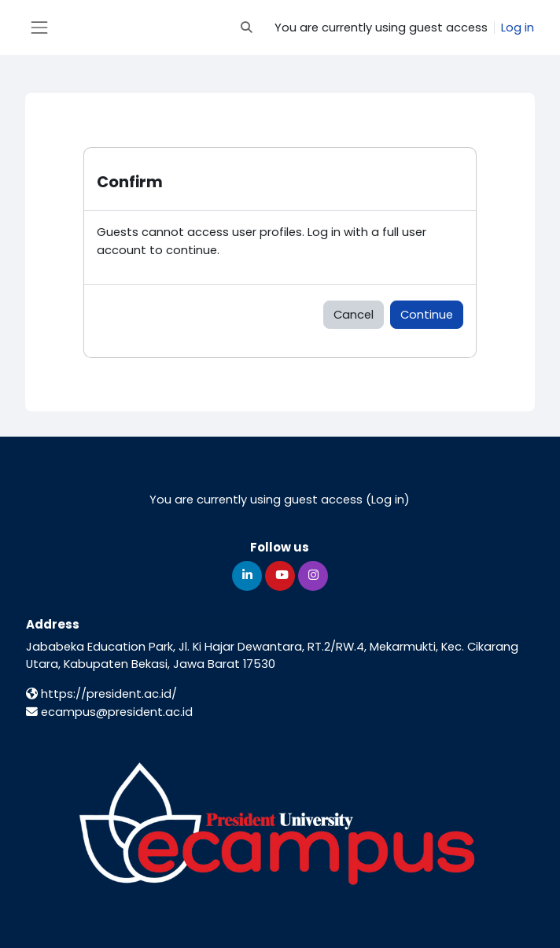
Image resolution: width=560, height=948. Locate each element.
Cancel (354, 314)
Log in (518, 27)
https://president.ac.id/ (101, 693)
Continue (427, 314)
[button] (247, 28)
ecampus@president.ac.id (109, 712)
